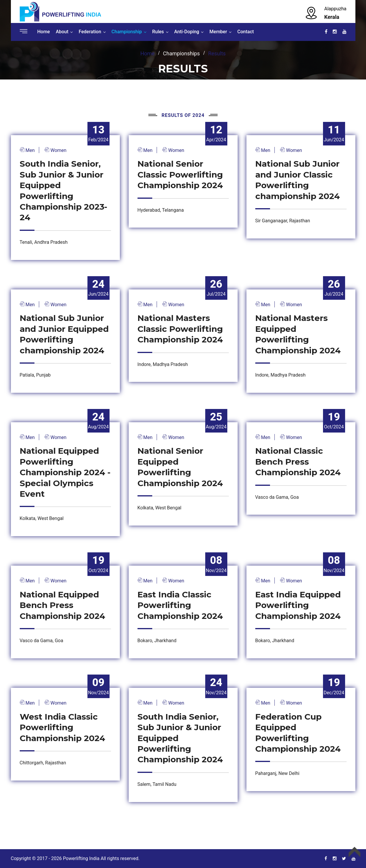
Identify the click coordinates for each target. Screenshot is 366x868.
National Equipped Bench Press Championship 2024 (62, 605)
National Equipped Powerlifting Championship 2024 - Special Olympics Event (65, 472)
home (148, 53)
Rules (158, 32)
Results (217, 53)
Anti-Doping (187, 32)
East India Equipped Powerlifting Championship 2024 (298, 605)
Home (44, 32)
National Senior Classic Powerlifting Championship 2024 (180, 174)
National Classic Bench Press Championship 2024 (298, 462)
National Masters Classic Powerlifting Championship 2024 (180, 329)
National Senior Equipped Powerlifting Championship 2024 (180, 467)
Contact (246, 32)
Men (30, 150)
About (62, 32)
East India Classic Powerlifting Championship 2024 (180, 605)
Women (58, 150)
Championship (127, 32)
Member (218, 32)
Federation (90, 32)
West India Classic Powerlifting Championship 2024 (62, 727)
